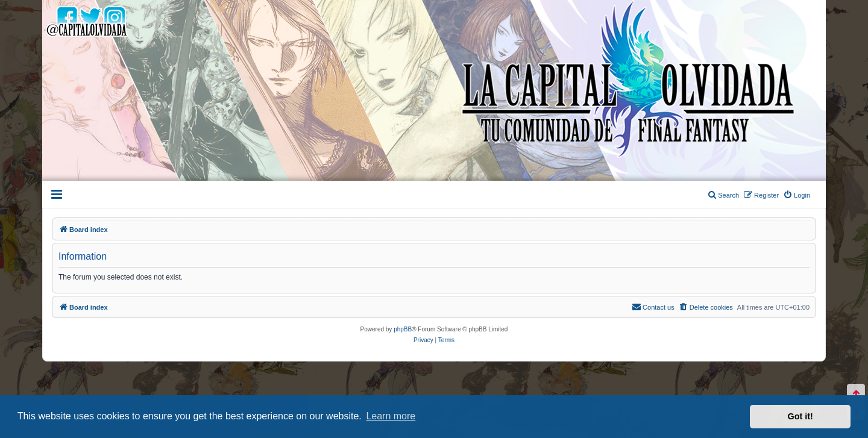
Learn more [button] (391, 416)
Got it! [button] (800, 416)
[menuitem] (797, 195)
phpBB (403, 329)
